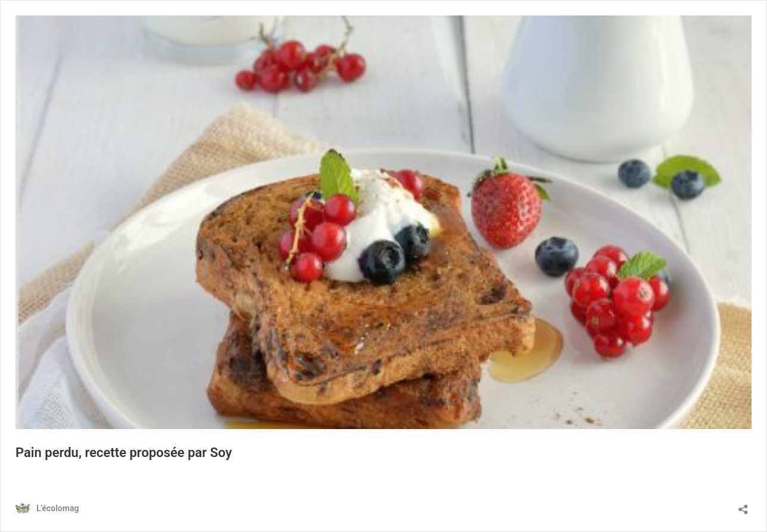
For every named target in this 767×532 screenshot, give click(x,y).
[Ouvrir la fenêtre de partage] (743, 506)
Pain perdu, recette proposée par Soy (124, 453)
